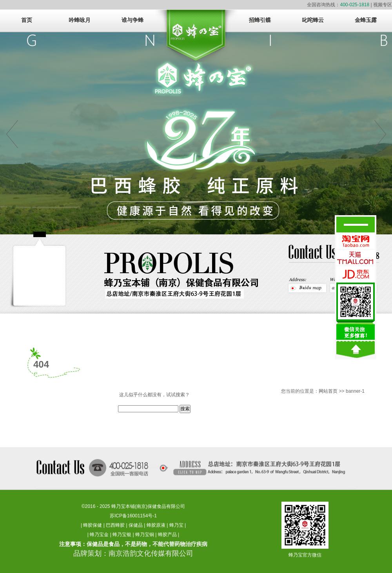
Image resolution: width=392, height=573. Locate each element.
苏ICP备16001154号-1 (133, 516)
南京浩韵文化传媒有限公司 (151, 553)
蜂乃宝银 (122, 535)
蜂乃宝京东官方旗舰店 (356, 274)
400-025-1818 (355, 5)
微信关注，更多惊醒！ (356, 311)
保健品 (136, 525)
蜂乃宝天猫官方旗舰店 (356, 257)
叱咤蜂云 (313, 20)
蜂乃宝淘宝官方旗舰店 (356, 241)
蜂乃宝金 (99, 535)
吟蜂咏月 (80, 20)
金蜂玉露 (366, 20)
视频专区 (383, 5)
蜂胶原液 (156, 525)
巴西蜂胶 (115, 525)
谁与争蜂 (132, 20)
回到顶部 (356, 349)
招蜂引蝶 (260, 20)
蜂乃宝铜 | (147, 535)
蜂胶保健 (93, 525)
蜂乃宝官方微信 (305, 555)
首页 (27, 20)
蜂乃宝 (176, 525)
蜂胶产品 (167, 535)
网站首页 (328, 391)
